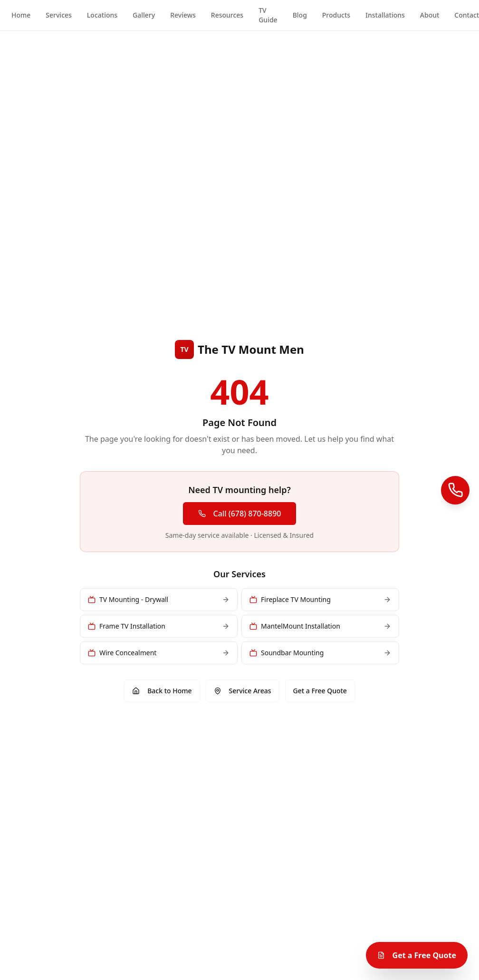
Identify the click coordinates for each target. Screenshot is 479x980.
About (430, 15)
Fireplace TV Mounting (320, 599)
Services (59, 15)
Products (336, 15)
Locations (102, 15)
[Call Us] (455, 490)
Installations (385, 15)
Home (21, 15)
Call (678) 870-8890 (240, 514)
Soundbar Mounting (320, 653)
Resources (227, 15)
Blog (300, 15)
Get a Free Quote (320, 691)
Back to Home (162, 691)
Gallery (144, 15)
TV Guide (268, 15)
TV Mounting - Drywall (159, 599)
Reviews (183, 15)
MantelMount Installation (320, 626)
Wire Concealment (159, 653)
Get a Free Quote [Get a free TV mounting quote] (417, 955)
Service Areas (243, 691)
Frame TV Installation (159, 626)
